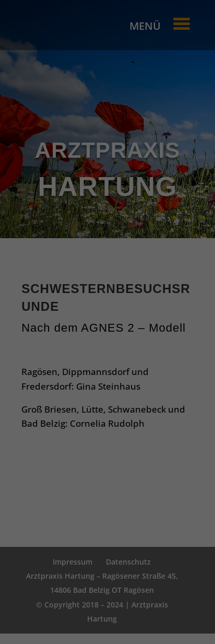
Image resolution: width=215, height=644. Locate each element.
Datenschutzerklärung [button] (113, 429)
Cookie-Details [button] (55, 429)
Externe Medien (143, 294)
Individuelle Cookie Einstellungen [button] (108, 416)
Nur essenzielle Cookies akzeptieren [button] (107, 396)
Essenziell (53, 294)
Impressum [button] (165, 429)
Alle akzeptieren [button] (108, 326)
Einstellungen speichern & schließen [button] (108, 362)
